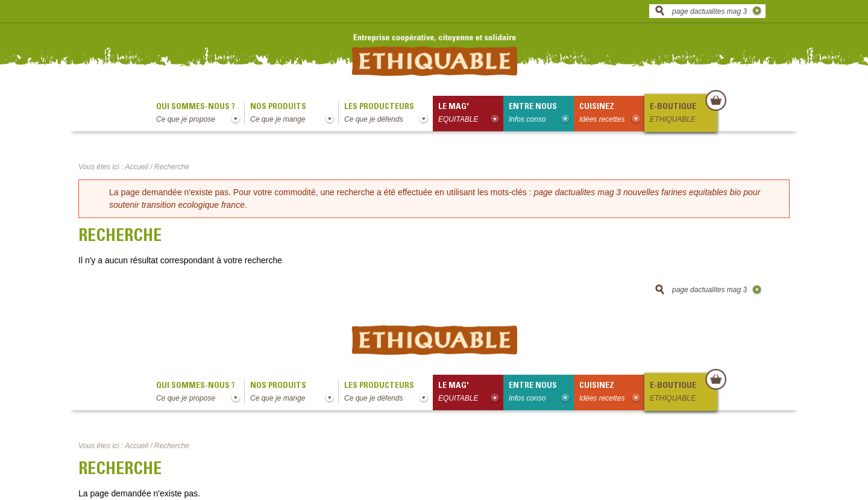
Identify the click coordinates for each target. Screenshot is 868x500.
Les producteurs (388, 114)
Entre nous (541, 114)
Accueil (137, 167)
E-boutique (683, 114)
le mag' (471, 114)
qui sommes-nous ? (200, 114)
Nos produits (294, 114)
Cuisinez (612, 114)
